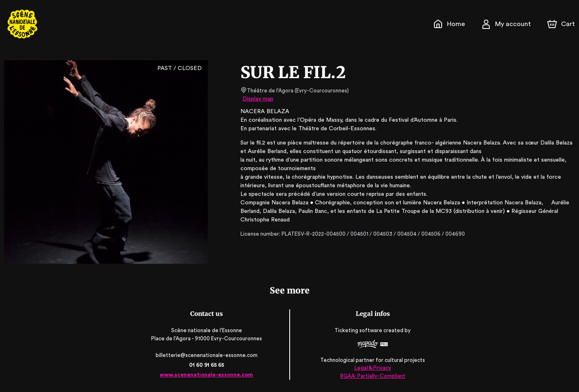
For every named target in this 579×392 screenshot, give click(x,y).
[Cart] (562, 24)
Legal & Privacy (372, 368)
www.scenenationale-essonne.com (207, 375)
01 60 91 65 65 (207, 365)
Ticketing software (359, 331)
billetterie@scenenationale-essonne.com (207, 355)
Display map (258, 99)
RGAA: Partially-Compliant (372, 376)
